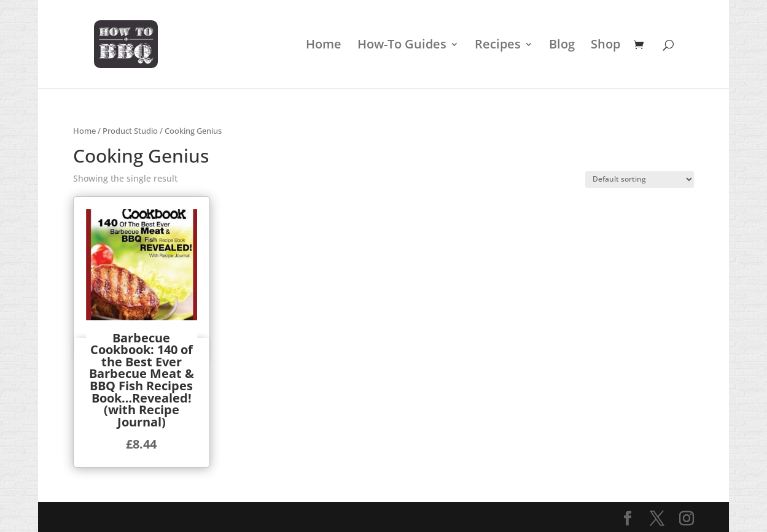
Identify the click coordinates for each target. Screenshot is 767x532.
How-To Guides (402, 46)
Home (324, 46)
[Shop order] (640, 179)
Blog (562, 46)
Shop (605, 46)
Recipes (498, 46)
